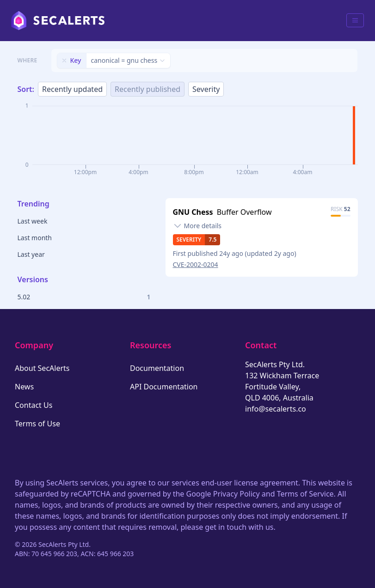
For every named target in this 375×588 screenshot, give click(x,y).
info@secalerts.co (276, 409)
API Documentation (164, 387)
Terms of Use (37, 424)
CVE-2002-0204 (196, 264)
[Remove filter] (64, 61)
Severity (206, 89)
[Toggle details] (197, 226)
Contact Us (34, 405)
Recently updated (72, 89)
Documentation (157, 368)
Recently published (148, 89)
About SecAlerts (42, 368)
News (24, 387)
